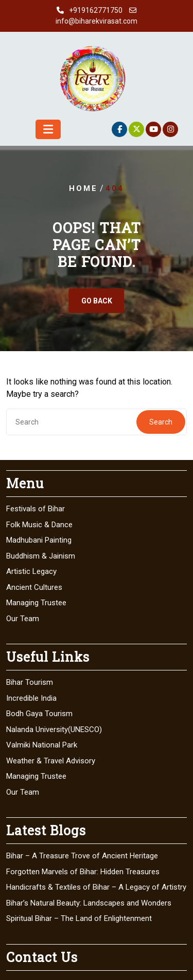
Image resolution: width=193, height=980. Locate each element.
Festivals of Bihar (36, 509)
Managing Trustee (36, 603)
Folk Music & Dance (39, 525)
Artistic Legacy (31, 571)
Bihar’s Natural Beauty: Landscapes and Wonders (89, 903)
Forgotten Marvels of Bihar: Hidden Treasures (83, 872)
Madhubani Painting (39, 540)
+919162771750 (96, 10)
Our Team (23, 619)
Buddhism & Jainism (41, 556)
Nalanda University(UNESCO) (54, 729)
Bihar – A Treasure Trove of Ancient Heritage (82, 856)
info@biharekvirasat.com (97, 21)
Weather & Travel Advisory (51, 761)
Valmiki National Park (42, 745)
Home (83, 188)
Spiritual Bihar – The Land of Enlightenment (79, 918)
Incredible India (31, 698)
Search (161, 422)
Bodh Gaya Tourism (39, 714)
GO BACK (97, 301)
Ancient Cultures (34, 587)
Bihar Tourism (30, 682)
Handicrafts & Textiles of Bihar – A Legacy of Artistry (96, 887)
